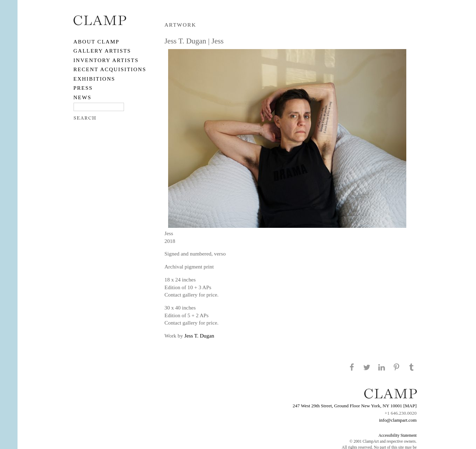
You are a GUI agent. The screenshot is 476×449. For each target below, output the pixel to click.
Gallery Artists (102, 51)
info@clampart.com (398, 420)
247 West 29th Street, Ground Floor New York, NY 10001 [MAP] (355, 406)
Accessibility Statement (397, 435)
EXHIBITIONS (94, 79)
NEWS (83, 97)
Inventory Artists (106, 60)
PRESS (83, 88)
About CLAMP (96, 42)
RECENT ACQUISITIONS (110, 69)
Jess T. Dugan (199, 336)
